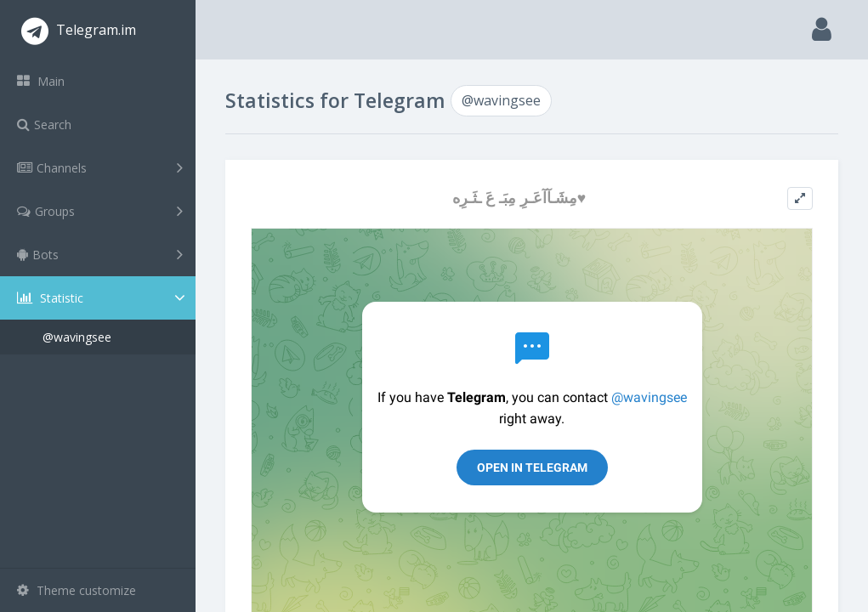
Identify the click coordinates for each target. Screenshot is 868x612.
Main (41, 81)
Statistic (103, 298)
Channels (100, 167)
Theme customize (77, 590)
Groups (100, 211)
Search (44, 125)
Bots (100, 254)
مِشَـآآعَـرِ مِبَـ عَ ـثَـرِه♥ (519, 198)
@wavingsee (77, 337)
